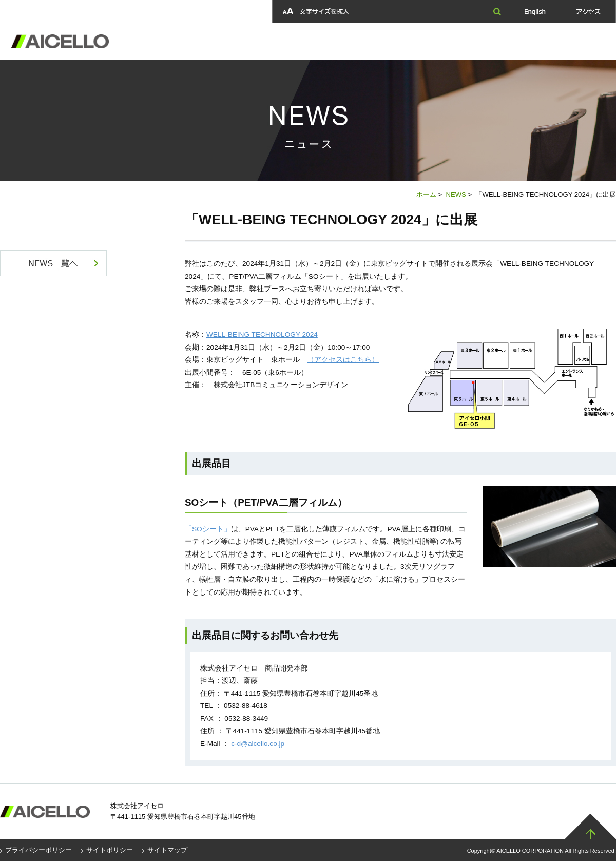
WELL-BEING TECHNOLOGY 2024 (262, 334)
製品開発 (323, 42)
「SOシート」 (208, 529)
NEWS (456, 194)
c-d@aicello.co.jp (258, 744)
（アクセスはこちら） (343, 360)
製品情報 (267, 42)
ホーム (426, 194)
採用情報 (395, 42)
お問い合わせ (583, 42)
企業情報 (212, 42)
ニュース (522, 42)
